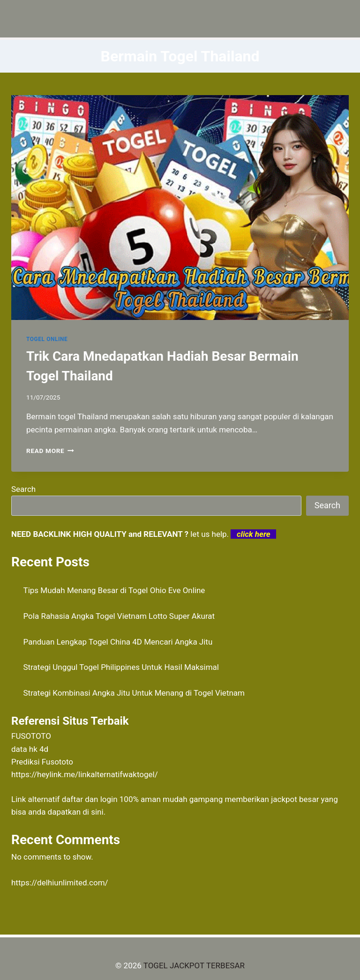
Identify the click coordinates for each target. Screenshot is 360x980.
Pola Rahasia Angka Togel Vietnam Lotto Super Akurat (119, 616)
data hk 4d (30, 749)
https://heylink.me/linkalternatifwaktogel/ (85, 774)
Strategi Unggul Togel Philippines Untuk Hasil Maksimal (121, 667)
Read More (50, 451)
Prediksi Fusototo (42, 762)
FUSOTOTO (31, 736)
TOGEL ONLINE (47, 339)
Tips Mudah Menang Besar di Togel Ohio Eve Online (114, 590)
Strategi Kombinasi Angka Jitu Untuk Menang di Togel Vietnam (134, 693)
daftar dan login (90, 799)
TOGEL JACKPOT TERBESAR (194, 965)
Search (23, 489)
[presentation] (180, 208)
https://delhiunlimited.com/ (60, 883)
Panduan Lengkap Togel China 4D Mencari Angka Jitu (118, 642)
